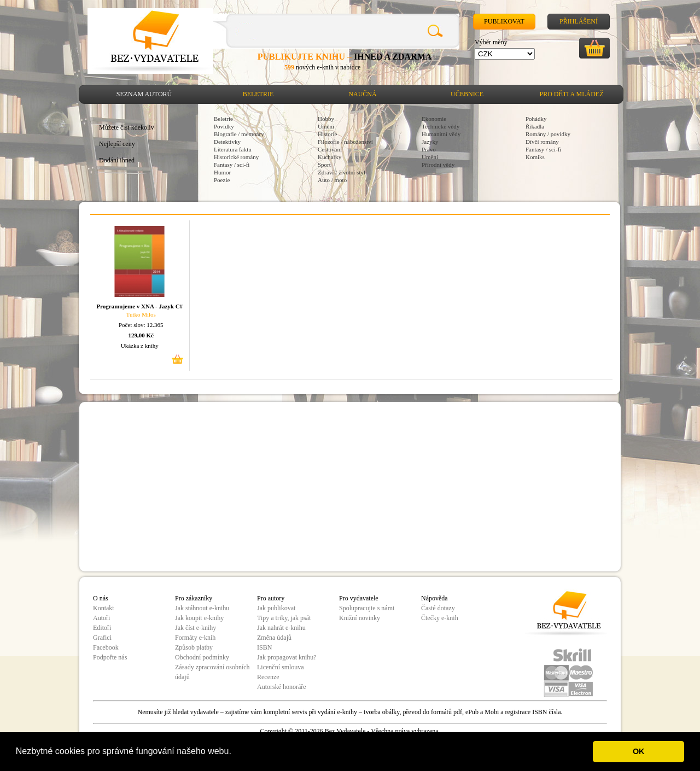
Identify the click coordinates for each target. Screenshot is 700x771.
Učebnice (467, 94)
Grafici (102, 638)
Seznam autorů (144, 94)
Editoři (102, 628)
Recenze (268, 677)
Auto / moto (332, 180)
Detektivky (227, 142)
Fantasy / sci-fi (232, 165)
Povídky (224, 126)
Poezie (222, 180)
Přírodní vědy (438, 165)
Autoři (101, 618)
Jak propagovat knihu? (287, 657)
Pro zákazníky (194, 598)
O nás (101, 598)
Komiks (535, 157)
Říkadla (535, 126)
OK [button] (639, 751)
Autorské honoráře (282, 687)
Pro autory (271, 598)
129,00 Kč (141, 335)
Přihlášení (579, 21)
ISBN (264, 647)
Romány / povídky (548, 134)
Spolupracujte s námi (367, 608)
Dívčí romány (542, 142)
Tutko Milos (141, 314)
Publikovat (504, 21)
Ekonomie (434, 119)
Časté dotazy (438, 608)
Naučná (362, 94)
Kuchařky (329, 157)
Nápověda (434, 598)
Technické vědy (441, 126)
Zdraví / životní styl (342, 172)
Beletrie (258, 94)
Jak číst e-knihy (196, 628)
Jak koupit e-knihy (199, 618)
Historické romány (236, 157)
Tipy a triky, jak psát (284, 618)
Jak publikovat (276, 608)
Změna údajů (274, 638)
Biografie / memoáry (239, 134)
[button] (235, 752)
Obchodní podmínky (202, 657)
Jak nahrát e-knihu (281, 628)
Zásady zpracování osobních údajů (212, 672)
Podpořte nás (110, 657)
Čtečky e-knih (440, 618)
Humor (222, 172)
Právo (429, 149)
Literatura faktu (233, 149)
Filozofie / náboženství (345, 142)
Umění (326, 126)
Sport (324, 165)
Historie (327, 134)
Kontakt (104, 608)
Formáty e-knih (195, 638)
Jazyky (430, 142)
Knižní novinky (360, 618)
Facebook (106, 647)
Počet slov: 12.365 (141, 325)
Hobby (326, 119)
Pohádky (536, 119)
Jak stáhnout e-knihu (202, 608)
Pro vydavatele (359, 598)
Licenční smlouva (281, 667)
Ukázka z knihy (140, 346)
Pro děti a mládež (572, 94)
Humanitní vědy (441, 134)
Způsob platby (194, 647)
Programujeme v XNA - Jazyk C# (139, 306)
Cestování (330, 149)
